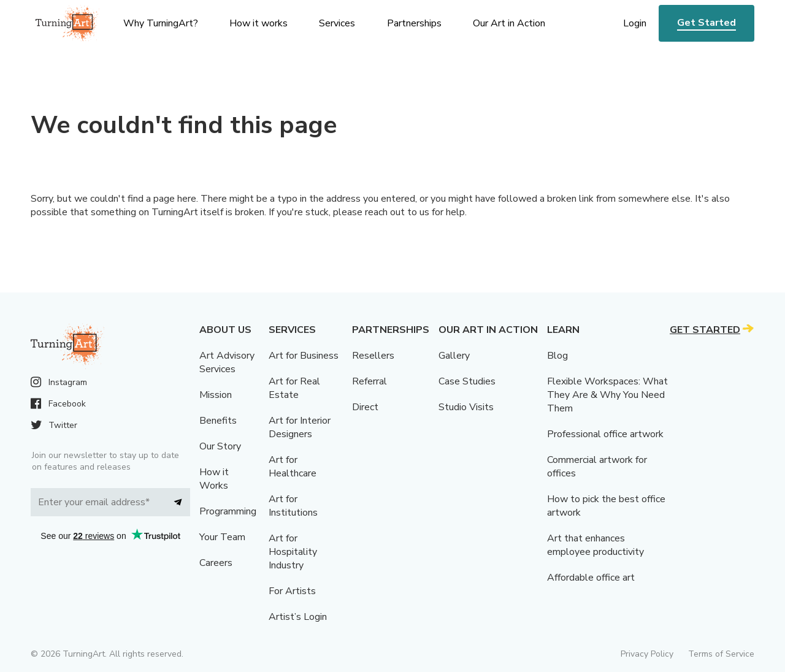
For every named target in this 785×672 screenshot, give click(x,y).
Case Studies (467, 381)
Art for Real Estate (294, 388)
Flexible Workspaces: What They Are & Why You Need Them (607, 395)
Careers (216, 563)
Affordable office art (591, 578)
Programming (228, 511)
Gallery (454, 356)
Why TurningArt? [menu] (161, 23)
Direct (365, 407)
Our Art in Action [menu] (509, 23)
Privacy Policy (647, 654)
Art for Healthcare (293, 467)
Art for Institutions (293, 506)
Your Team (222, 537)
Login (635, 23)
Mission (216, 395)
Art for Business (304, 356)
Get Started (706, 23)
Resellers (373, 356)
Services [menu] (337, 23)
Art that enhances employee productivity (595, 545)
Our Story (220, 446)
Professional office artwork (605, 434)
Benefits (218, 421)
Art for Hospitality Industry (293, 552)
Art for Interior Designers (300, 427)
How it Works (214, 479)
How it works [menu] (258, 23)
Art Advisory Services (227, 362)
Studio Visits (466, 407)
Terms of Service (721, 654)
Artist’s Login (298, 617)
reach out (385, 212)
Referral (370, 381)
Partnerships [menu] (414, 23)
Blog (557, 356)
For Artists (292, 591)
